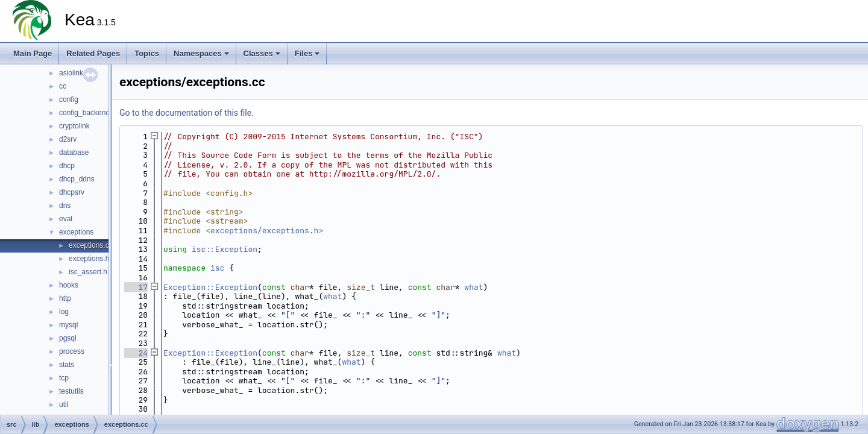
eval (66, 219)
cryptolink (74, 126)
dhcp (67, 166)
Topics (147, 53)
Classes (262, 53)
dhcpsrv (72, 192)
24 (136, 353)
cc (63, 86)
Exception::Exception (210, 287)
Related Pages (93, 53)
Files (307, 53)
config (69, 99)
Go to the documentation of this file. (187, 113)
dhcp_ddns (77, 179)
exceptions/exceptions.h (264, 231)
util (64, 404)
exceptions (76, 232)
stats (67, 365)
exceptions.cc (91, 245)
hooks (69, 285)
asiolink (71, 73)
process (72, 351)
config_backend (84, 113)
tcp (64, 378)
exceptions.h (89, 259)
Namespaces (201, 53)
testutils (71, 391)
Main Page (33, 53)
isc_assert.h (88, 272)
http (65, 298)
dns (65, 206)
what (473, 287)
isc (217, 268)
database (74, 153)
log (64, 312)
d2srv (68, 139)
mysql (68, 325)
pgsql (68, 338)
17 (136, 287)
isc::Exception (225, 249)
